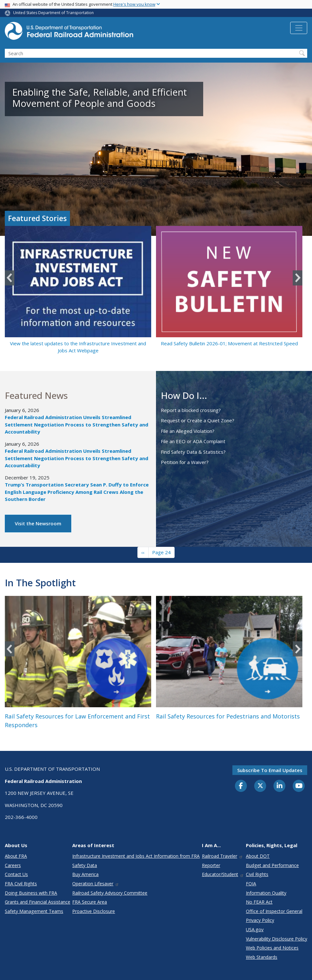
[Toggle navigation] (299, 28)
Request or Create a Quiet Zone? (198, 420)
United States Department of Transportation (53, 13)
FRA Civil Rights (21, 884)
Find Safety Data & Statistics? (193, 452)
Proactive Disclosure (94, 911)
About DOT (258, 856)
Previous (10, 278)
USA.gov (255, 929)
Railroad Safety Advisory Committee (110, 893)
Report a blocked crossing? (191, 410)
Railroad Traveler (222, 856)
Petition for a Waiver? (185, 462)
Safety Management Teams (34, 911)
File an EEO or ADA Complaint (193, 441)
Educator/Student (223, 874)
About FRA (16, 856)
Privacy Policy (260, 920)
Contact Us (16, 874)
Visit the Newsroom (38, 523)
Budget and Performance (272, 865)
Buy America (85, 874)
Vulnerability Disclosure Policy (277, 939)
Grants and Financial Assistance (38, 902)
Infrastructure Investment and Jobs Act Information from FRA (136, 856)
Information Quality (266, 893)
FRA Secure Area (90, 902)
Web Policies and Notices (272, 948)
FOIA (251, 884)
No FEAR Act (259, 902)
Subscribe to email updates (270, 770)
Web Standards (262, 957)
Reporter (211, 865)
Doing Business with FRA (31, 893)
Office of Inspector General (274, 911)
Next (298, 278)
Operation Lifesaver (96, 884)
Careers (13, 865)
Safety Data (85, 865)
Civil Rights (257, 874)
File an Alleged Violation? (188, 431)
